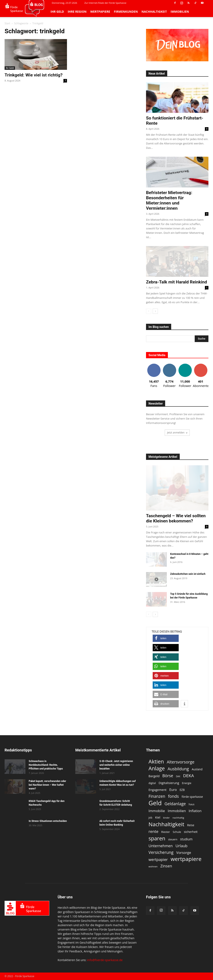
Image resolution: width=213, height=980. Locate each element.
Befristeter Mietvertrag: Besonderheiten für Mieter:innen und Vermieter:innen (169, 200)
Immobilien (180, 12)
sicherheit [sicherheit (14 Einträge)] (191, 832)
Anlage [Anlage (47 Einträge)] (157, 768)
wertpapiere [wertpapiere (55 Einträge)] (186, 859)
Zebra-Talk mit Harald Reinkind (176, 282)
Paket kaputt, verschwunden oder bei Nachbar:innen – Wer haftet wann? (47, 785)
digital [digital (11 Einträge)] (152, 783)
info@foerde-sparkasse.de (105, 960)
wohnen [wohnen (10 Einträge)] (153, 866)
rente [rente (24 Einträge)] (153, 832)
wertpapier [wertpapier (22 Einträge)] (158, 860)
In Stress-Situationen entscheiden (48, 821)
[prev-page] (149, 311)
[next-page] (155, 311)
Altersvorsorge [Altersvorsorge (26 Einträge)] (181, 762)
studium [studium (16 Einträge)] (186, 839)
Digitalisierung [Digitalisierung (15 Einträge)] (169, 783)
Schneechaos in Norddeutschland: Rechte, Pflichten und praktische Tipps (46, 765)
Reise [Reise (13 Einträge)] (191, 825)
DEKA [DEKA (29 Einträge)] (188, 776)
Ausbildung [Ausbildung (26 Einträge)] (178, 769)
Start (7, 23)
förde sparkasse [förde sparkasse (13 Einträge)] (192, 797)
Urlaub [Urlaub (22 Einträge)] (181, 846)
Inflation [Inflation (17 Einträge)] (195, 811)
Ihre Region (77, 12)
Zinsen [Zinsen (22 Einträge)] (166, 866)
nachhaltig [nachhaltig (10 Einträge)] (178, 818)
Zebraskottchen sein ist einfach (188, 574)
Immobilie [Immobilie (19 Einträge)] (157, 811)
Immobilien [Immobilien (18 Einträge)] (177, 811)
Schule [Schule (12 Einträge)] (177, 832)
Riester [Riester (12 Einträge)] (166, 832)
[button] (166, 638)
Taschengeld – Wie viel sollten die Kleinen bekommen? (176, 518)
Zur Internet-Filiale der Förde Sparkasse (105, 3)
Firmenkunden (126, 12)
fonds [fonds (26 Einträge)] (173, 796)
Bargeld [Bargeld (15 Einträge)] (154, 776)
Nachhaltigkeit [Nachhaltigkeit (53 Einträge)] (166, 824)
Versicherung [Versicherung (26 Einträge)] (161, 852)
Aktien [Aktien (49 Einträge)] (156, 761)
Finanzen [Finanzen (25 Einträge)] (157, 796)
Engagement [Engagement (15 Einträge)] (157, 790)
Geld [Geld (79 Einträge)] (155, 803)
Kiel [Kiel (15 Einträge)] (158, 817)
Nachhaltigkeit (154, 12)
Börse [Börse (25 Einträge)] (168, 776)
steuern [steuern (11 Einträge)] (173, 839)
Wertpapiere (100, 12)
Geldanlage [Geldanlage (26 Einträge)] (175, 804)
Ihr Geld (57, 12)
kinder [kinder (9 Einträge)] (166, 818)
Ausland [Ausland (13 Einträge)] (197, 769)
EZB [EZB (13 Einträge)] (182, 790)
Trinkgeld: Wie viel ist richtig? (34, 75)
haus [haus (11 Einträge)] (192, 804)
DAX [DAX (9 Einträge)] (178, 776)
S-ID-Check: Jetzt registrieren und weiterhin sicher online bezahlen (116, 765)
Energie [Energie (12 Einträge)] (187, 783)
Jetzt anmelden (177, 433)
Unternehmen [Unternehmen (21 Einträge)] (161, 846)
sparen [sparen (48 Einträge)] (157, 838)
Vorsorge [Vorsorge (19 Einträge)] (184, 853)
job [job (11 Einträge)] (150, 818)
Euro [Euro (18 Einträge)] (173, 790)
